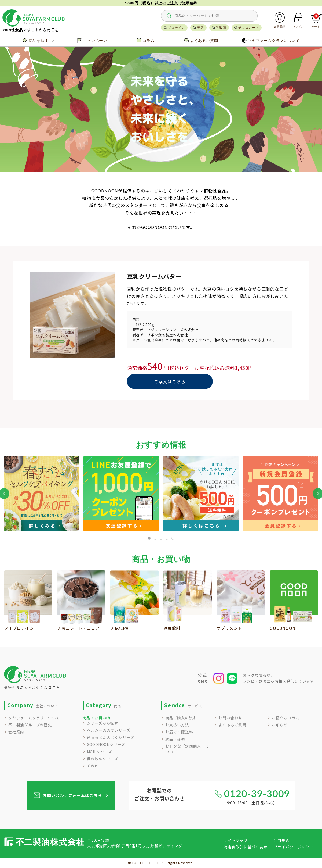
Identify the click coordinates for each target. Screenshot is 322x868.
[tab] (149, 538)
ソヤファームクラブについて (271, 41)
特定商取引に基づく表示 (246, 847)
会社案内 (16, 732)
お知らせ (280, 725)
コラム (146, 41)
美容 (200, 28)
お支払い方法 (177, 725)
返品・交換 (175, 739)
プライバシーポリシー (294, 847)
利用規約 (282, 840)
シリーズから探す (103, 723)
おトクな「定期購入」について (187, 749)
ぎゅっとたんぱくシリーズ (111, 737)
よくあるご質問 (201, 41)
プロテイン (176, 28)
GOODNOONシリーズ (106, 744)
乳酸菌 (221, 28)
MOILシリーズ (100, 752)
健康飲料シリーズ (103, 759)
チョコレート (249, 28)
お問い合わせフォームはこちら (72, 795)
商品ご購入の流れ (181, 718)
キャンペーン (92, 41)
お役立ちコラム (286, 718)
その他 (93, 766)
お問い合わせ (230, 718)
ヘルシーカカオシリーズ (109, 730)
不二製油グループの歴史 (30, 725)
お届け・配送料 (179, 732)
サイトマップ (236, 840)
